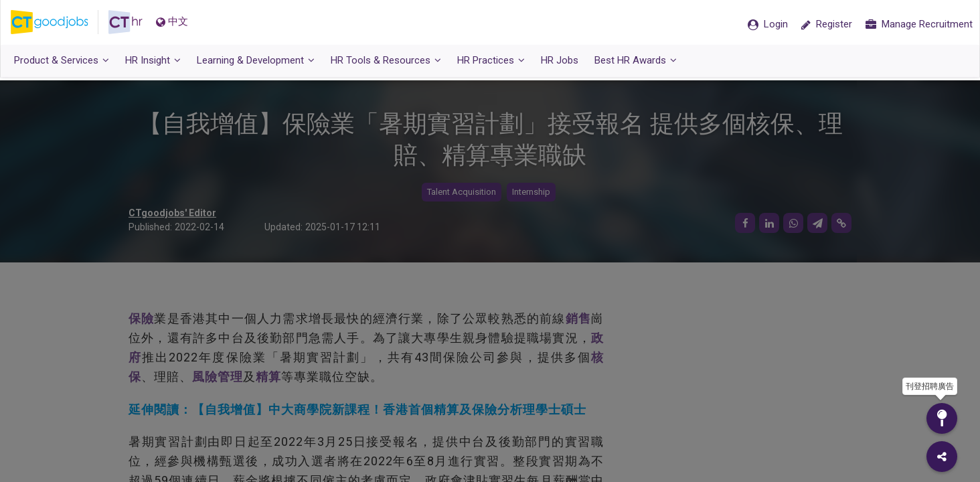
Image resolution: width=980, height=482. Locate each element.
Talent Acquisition (462, 192)
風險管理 (218, 377)
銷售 (578, 319)
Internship (531, 192)
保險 (141, 319)
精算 (268, 377)
